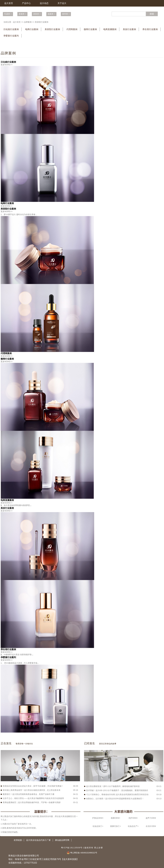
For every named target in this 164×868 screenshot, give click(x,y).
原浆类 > (37, 14)
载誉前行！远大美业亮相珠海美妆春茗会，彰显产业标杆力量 (29, 794)
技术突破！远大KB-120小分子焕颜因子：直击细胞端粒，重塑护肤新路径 (117, 790)
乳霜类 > (8, 14)
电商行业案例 (32, 29)
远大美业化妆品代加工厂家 (38, 840)
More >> (58, 744)
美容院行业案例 (42, 22)
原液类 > (22, 14)
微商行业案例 (90, 29)
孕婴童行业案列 (11, 36)
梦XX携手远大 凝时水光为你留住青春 (20, 214)
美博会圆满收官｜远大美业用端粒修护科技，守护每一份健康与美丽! (32, 802)
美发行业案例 (129, 29)
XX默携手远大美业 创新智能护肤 (18, 655)
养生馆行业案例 (150, 29)
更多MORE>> (7, 65)
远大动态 (44, 3)
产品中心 (26, 3)
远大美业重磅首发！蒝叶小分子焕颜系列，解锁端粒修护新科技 (113, 786)
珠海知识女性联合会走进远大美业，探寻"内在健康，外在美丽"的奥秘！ (33, 786)
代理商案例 (72, 29)
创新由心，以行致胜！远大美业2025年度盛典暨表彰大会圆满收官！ (115, 799)
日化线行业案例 (11, 29)
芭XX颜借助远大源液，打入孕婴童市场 (21, 663)
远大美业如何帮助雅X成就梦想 (17, 505)
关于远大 (62, 3)
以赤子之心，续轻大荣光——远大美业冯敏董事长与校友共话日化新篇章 (33, 798)
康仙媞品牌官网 (62, 840)
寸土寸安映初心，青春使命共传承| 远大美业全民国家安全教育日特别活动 (117, 794)
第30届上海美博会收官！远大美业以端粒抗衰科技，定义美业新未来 (32, 790)
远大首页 (9, 3)
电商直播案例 (110, 29)
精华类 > (66, 14)
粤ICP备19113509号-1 (73, 848)
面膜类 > (51, 14)
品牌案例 (28, 22)
